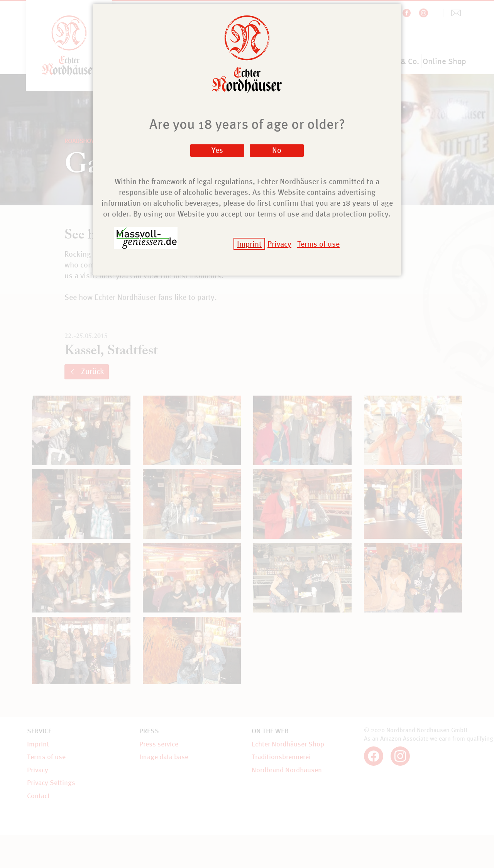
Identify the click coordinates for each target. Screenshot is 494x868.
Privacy (279, 244)
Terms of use (318, 244)
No (277, 150)
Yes (217, 150)
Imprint (249, 244)
